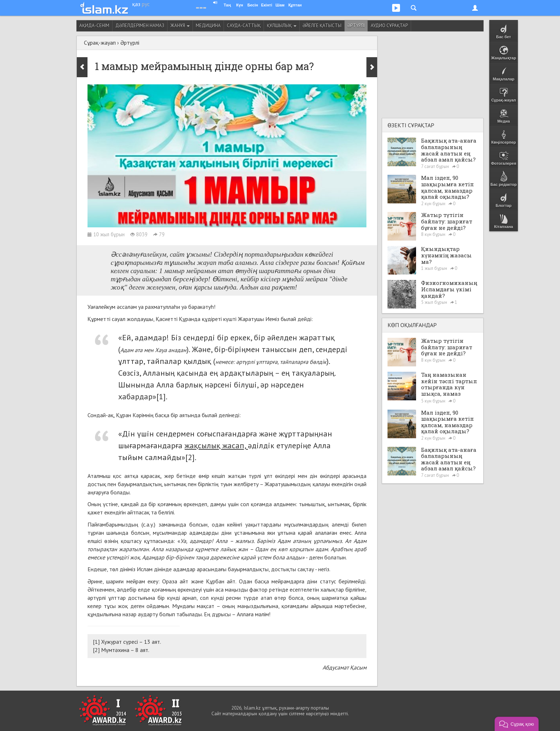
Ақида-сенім (94, 26)
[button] (517, 724)
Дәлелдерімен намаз (140, 26)
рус (146, 4)
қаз (136, 4)
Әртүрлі (356, 26)
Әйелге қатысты (322, 26)
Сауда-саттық (244, 26)
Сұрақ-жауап (100, 43)
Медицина (208, 26)
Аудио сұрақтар (389, 26)
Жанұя (180, 26)
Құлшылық (282, 26)
